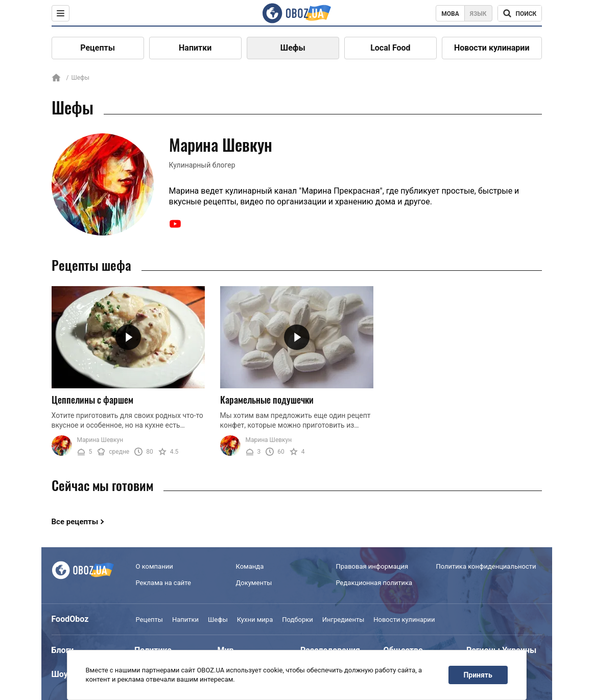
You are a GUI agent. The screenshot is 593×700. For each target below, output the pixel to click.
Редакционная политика (374, 583)
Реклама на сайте (163, 583)
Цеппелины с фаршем (92, 400)
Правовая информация (372, 566)
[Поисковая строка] (520, 13)
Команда (250, 566)
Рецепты (98, 48)
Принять (478, 675)
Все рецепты (75, 522)
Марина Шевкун (100, 440)
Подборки (298, 620)
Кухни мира (255, 620)
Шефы (293, 48)
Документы (254, 583)
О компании (155, 566)
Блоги (63, 650)
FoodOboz (70, 619)
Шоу (60, 674)
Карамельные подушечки (267, 400)
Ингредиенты (343, 620)
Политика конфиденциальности (486, 566)
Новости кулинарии (492, 48)
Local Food (390, 48)
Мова (450, 14)
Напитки (195, 48)
